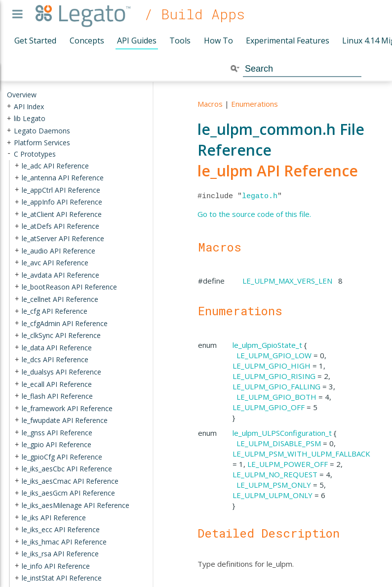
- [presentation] (9, 154)
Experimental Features (288, 41)
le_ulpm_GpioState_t (267, 345)
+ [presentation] (9, 106)
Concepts (87, 41)
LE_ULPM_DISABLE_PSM (279, 443)
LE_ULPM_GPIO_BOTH (276, 397)
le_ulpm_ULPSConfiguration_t (282, 433)
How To (218, 41)
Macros (210, 104)
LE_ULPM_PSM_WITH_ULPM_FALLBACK (301, 454)
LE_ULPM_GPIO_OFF (269, 407)
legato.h (260, 196)
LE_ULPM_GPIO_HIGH (272, 366)
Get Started (35, 41)
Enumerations (255, 104)
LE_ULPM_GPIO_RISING (274, 376)
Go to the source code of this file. (254, 214)
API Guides (137, 41)
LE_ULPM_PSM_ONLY (274, 485)
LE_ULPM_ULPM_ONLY (273, 495)
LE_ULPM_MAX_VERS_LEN (287, 281)
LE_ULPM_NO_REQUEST (275, 474)
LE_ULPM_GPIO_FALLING (276, 386)
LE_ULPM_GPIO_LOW (274, 355)
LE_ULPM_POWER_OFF (288, 464)
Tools (180, 41)
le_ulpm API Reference (278, 171)
